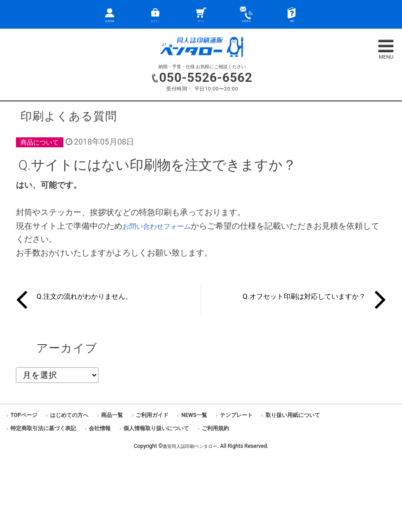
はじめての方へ (69, 415)
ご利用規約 (215, 428)
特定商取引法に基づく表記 (43, 428)
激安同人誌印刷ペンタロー (190, 446)
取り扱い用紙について (293, 415)
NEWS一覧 (194, 415)
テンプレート (236, 415)
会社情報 (100, 428)
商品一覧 (112, 415)
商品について (42, 142)
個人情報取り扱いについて (156, 428)
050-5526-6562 (206, 77)
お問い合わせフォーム (163, 226)
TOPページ (24, 415)
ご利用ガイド (152, 415)
